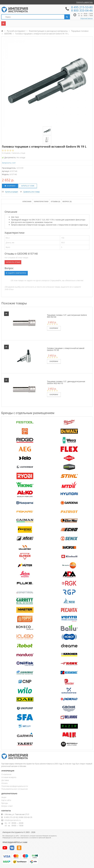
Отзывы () (55, 202)
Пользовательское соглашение (15, 789)
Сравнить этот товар (31, 192)
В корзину (10, 186)
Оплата (4, 783)
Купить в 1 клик (28, 186)
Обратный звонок (87, 18)
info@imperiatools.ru (13, 820)
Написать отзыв (19, 153)
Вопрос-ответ (7, 806)
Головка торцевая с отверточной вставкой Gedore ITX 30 (66, 349)
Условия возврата (9, 777)
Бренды (5, 803)
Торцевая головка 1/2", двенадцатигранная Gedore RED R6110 (66, 382)
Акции (4, 797)
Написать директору (85, 2)
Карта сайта (6, 800)
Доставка (5, 780)
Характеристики (41, 202)
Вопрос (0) (67, 202)
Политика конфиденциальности (15, 786)
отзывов (6, 153)
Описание (27, 202)
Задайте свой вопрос (16, 273)
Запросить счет (9, 163)
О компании (6, 774)
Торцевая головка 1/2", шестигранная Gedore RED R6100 (67, 316)
